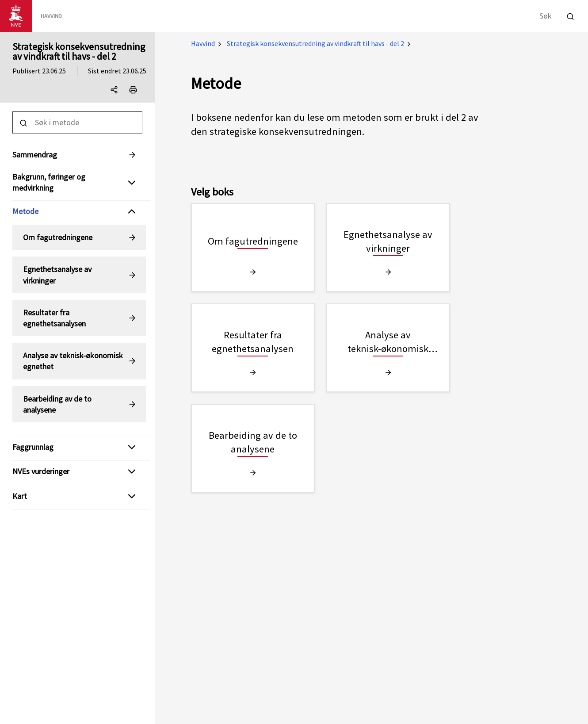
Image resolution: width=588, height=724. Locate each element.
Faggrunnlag (33, 447)
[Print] (133, 90)
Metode (25, 211)
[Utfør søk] (570, 15)
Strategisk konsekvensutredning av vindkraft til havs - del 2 (79, 51)
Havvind (203, 43)
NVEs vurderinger (41, 471)
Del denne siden (116, 92)
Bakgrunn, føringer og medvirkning (49, 182)
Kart (20, 496)
